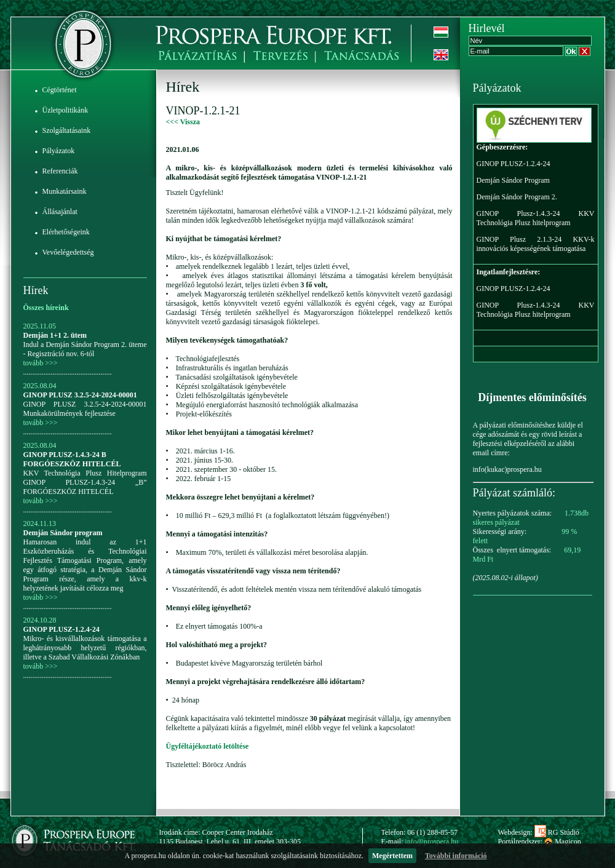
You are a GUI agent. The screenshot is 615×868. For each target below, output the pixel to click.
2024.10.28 (40, 620)
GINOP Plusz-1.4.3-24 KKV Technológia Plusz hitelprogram (536, 218)
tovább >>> (41, 363)
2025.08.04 (40, 386)
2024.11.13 (40, 524)
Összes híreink (46, 308)
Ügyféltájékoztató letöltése (208, 746)
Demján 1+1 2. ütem (55, 335)
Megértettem (392, 856)
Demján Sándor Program (513, 180)
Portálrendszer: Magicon (540, 842)
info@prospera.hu (432, 842)
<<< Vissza (183, 122)
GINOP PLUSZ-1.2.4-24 (61, 629)
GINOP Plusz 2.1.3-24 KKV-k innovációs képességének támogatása (536, 244)
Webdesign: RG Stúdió (539, 832)
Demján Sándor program (63, 533)
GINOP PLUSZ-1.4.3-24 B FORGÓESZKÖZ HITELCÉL (72, 459)
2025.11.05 (40, 326)
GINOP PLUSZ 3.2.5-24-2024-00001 (80, 395)
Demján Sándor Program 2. (517, 197)
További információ (456, 856)
